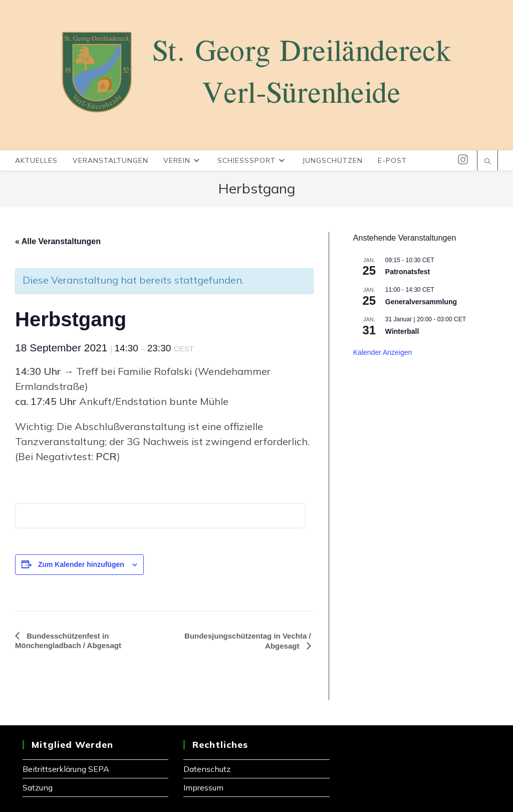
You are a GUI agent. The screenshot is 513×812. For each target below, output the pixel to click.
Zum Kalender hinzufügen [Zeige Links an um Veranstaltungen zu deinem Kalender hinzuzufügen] (81, 564)
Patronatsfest (408, 272)
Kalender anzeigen (383, 352)
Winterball (402, 331)
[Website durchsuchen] (487, 162)
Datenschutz (207, 769)
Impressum (203, 787)
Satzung (38, 787)
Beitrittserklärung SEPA (66, 769)
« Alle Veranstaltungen (58, 241)
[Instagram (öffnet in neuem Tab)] (463, 160)
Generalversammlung (421, 302)
